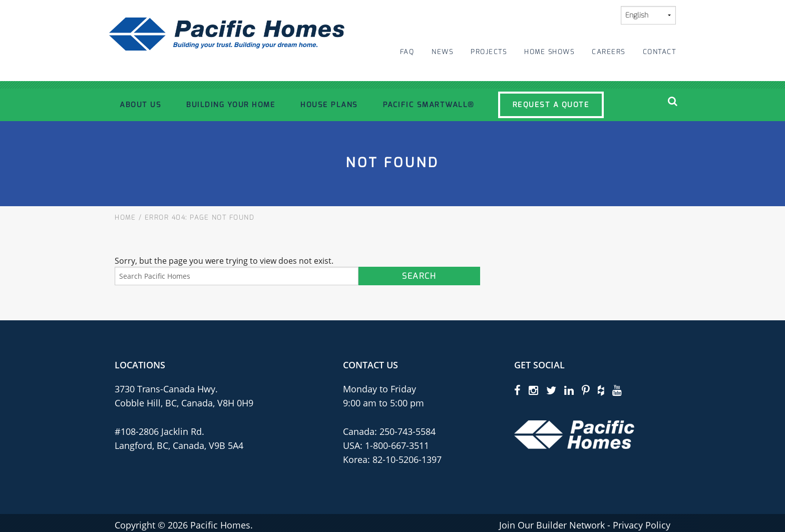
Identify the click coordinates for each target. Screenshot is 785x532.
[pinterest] (586, 390)
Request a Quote (551, 105)
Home (125, 217)
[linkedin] (569, 390)
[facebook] (517, 390)
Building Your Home (231, 105)
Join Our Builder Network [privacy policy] (552, 525)
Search (419, 276)
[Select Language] (648, 15)
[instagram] (533, 390)
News (442, 52)
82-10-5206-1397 (407, 459)
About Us (140, 105)
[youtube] (617, 390)
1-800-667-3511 (397, 445)
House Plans (329, 105)
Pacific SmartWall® (429, 105)
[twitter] (551, 390)
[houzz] (601, 390)
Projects (489, 52)
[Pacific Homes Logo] (574, 434)
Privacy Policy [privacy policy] (642, 525)
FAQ (407, 52)
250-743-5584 (406, 431)
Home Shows (549, 52)
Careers (609, 52)
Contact (660, 52)
